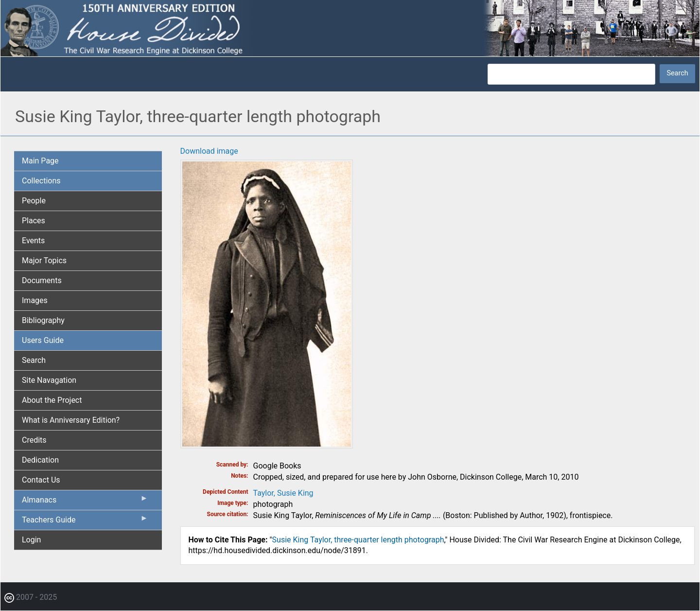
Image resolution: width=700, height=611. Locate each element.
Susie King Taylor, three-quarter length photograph (358, 540)
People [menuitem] (34, 201)
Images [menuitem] (35, 300)
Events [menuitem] (33, 241)
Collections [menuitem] (41, 181)
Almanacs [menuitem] (85, 502)
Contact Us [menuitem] (41, 480)
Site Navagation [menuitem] (49, 380)
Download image (209, 151)
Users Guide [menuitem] (43, 340)
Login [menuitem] (31, 540)
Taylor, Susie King (283, 493)
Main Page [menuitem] (40, 161)
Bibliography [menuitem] (43, 320)
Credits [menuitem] (34, 440)
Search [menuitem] (34, 360)
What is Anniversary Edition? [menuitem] (71, 420)
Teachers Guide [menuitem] (85, 522)
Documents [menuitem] (42, 280)
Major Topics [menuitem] (44, 261)
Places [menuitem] (34, 221)
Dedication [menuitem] (40, 460)
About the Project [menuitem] (52, 400)
